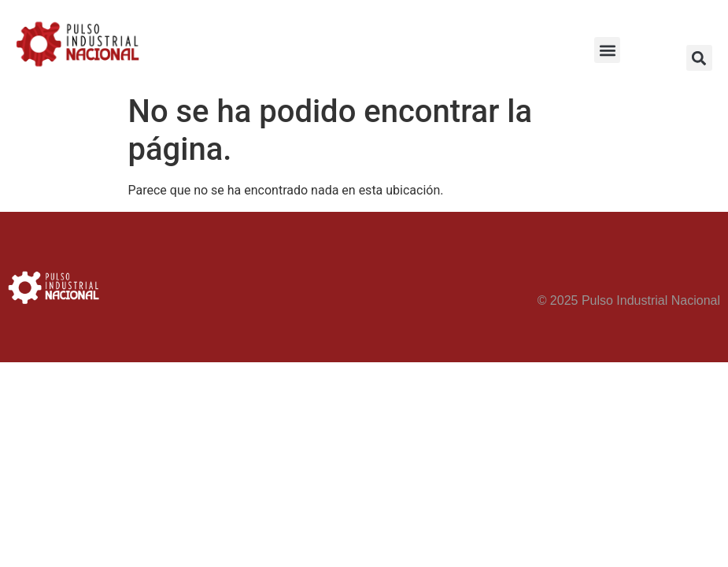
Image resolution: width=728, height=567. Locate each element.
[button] (607, 50)
